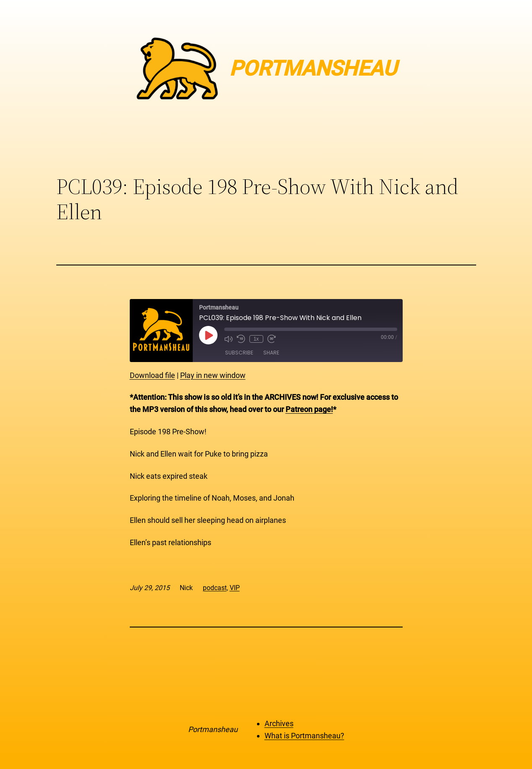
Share (271, 353)
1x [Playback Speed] (256, 339)
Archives (279, 723)
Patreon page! (309, 409)
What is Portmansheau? (304, 736)
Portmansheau (213, 729)
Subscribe (239, 353)
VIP (235, 588)
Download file (152, 375)
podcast (215, 588)
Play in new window (213, 375)
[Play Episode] (208, 335)
